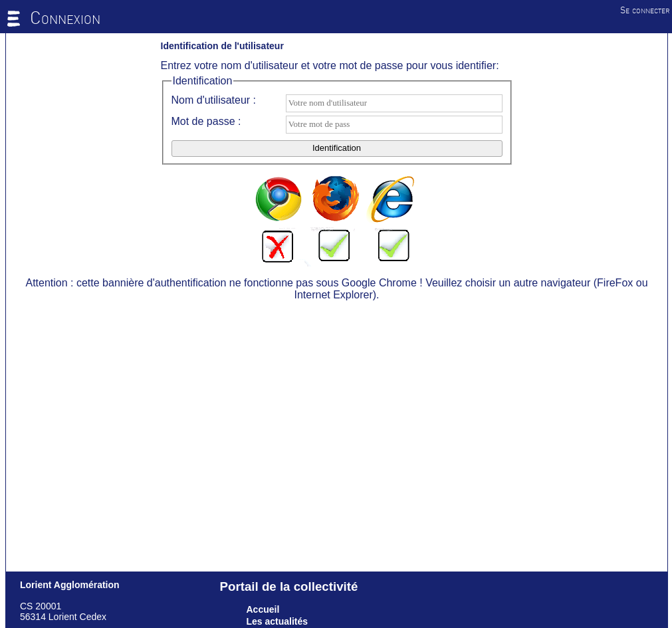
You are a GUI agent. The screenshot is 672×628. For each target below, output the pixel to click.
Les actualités (278, 621)
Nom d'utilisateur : (214, 100)
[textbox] (394, 103)
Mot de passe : (206, 121)
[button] (337, 149)
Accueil (263, 609)
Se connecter (645, 10)
